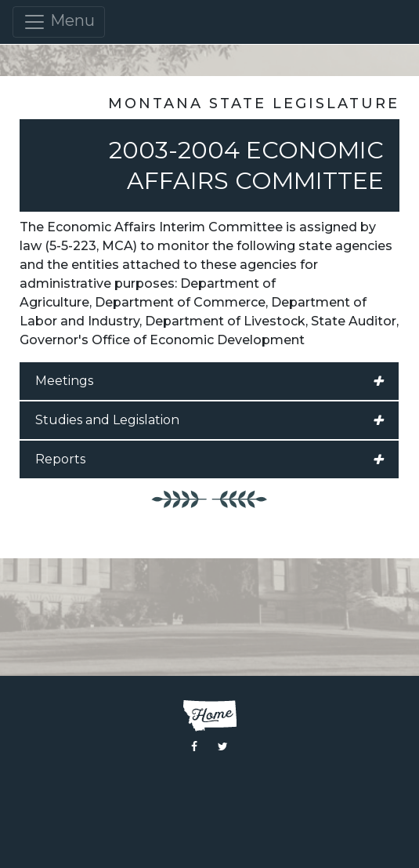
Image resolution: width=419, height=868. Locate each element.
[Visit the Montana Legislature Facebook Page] (194, 746)
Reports (209, 459)
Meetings (209, 381)
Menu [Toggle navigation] (59, 22)
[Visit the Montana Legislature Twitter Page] (223, 746)
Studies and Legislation (209, 420)
